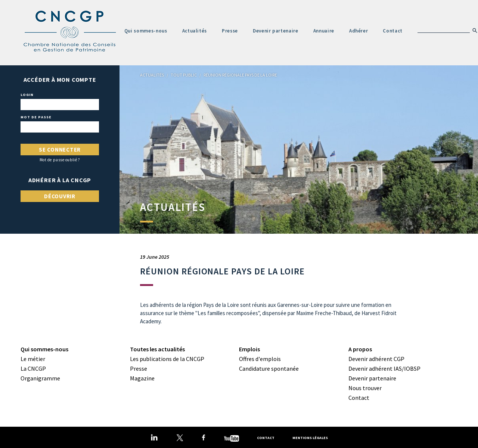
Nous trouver (365, 388)
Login (27, 95)
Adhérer (359, 31)
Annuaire (324, 31)
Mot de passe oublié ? (60, 160)
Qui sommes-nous (146, 31)
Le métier (33, 359)
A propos (360, 349)
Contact (393, 31)
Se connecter (60, 150)
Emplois (249, 349)
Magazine (142, 378)
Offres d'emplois (260, 359)
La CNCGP (33, 368)
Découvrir (60, 196)
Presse (230, 31)
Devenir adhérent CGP (376, 359)
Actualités (195, 31)
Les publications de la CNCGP (167, 359)
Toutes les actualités (157, 349)
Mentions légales (310, 438)
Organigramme (40, 378)
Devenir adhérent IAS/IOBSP (384, 368)
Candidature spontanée (269, 368)
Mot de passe (36, 117)
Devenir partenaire (276, 31)
